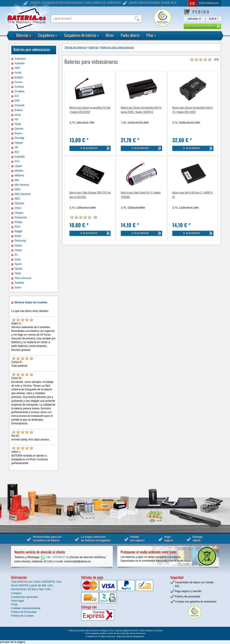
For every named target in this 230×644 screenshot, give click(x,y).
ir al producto (89, 148)
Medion (19, 171)
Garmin (19, 129)
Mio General (22, 185)
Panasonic (21, 217)
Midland (19, 176)
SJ (16, 255)
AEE (17, 68)
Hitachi (19, 143)
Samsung (20, 241)
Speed (18, 269)
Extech (19, 110)
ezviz (18, 115)
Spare (18, 264)
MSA (17, 189)
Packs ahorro (130, 35)
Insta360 (20, 157)
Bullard (19, 77)
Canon (18, 82)
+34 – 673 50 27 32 (55, 557)
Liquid (18, 166)
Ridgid (18, 231)
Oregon (19, 213)
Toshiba (19, 283)
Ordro (18, 208)
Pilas (151, 35)
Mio (17, 180)
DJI (17, 96)
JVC (17, 161)
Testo (18, 273)
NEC (17, 199)
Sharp (18, 250)
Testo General (23, 278)
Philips (18, 222)
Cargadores (48, 35)
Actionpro (20, 59)
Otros (110, 35)
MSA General (22, 194)
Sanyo (18, 246)
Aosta (18, 73)
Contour (19, 87)
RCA (17, 227)
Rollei (18, 236)
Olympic (19, 203)
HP (16, 147)
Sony (18, 259)
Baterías (24, 35)
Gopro (18, 133)
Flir (16, 119)
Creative (20, 91)
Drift (17, 101)
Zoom (18, 287)
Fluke (18, 124)
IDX (17, 152)
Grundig (19, 138)
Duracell (19, 105)
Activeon (20, 63)
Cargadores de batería (81, 35)
